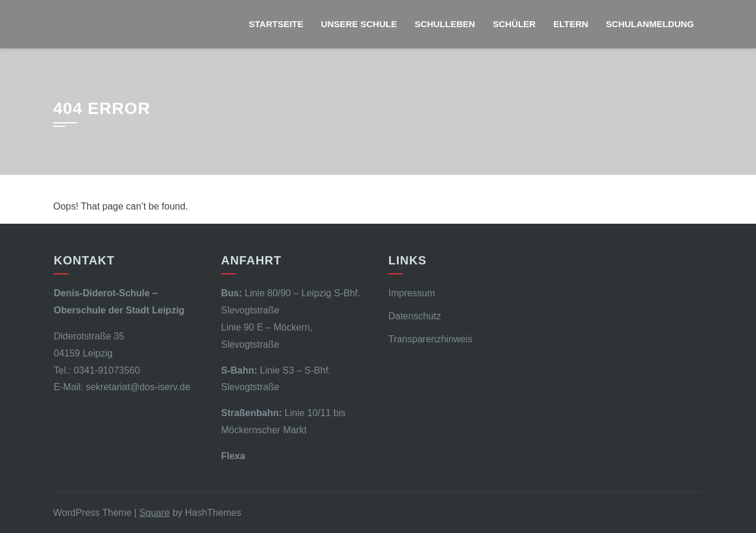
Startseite (276, 24)
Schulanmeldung (650, 24)
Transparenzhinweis (430, 339)
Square (155, 513)
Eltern (571, 24)
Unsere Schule (359, 24)
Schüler (514, 24)
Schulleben (445, 24)
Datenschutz (414, 316)
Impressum (411, 293)
